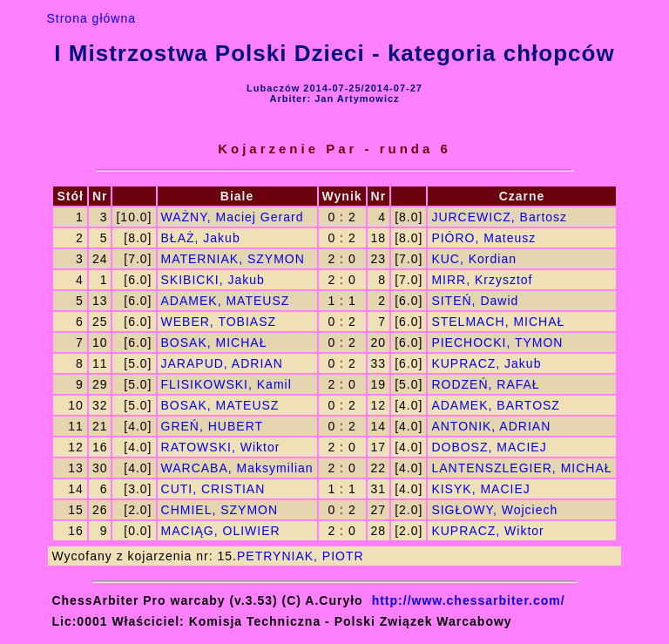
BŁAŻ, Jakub (201, 238)
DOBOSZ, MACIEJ (489, 447)
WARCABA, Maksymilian (237, 468)
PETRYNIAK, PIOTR (301, 556)
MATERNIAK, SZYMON (233, 259)
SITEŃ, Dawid (475, 301)
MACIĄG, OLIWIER (221, 531)
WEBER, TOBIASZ (219, 322)
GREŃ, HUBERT (213, 426)
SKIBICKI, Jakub (213, 280)
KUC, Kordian (474, 259)
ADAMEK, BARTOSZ (496, 405)
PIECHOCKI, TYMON (497, 342)
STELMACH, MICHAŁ (498, 322)
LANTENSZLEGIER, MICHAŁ (521, 468)
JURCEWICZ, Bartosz (499, 217)
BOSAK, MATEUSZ (220, 405)
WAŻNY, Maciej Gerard (233, 217)
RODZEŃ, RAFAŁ (485, 384)
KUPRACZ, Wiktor (487, 531)
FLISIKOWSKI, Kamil (226, 384)
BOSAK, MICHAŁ (214, 342)
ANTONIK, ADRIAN (491, 426)
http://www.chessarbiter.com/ (469, 600)
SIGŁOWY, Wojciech (494, 510)
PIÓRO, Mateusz (483, 238)
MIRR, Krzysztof (482, 280)
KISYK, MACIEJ (480, 489)
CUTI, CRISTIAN (213, 489)
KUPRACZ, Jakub (486, 363)
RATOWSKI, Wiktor (221, 447)
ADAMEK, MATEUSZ (226, 301)
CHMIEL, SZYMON (220, 510)
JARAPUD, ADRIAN (222, 363)
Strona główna (91, 18)
